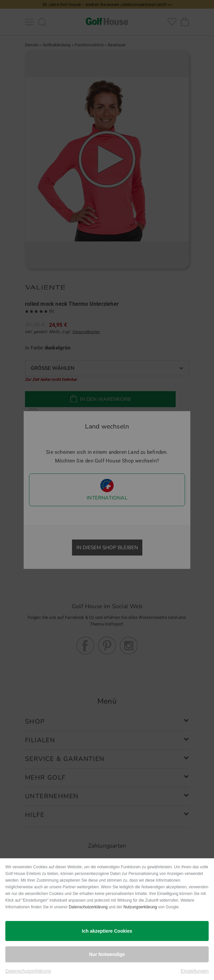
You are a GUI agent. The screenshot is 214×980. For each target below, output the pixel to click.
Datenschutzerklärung (88, 907)
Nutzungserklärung (140, 907)
